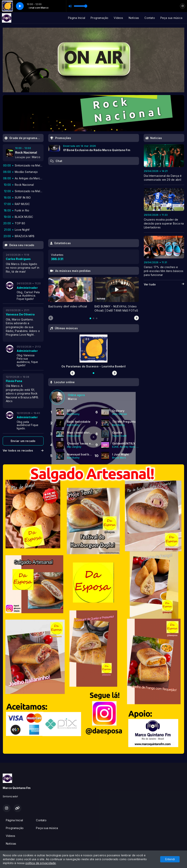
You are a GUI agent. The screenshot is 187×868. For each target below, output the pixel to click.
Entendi (170, 859)
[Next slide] (136, 318)
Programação (99, 18)
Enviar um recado (23, 441)
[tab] (90, 318)
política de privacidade (41, 863)
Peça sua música (171, 18)
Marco (36, 157)
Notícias (134, 18)
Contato (150, 18)
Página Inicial (77, 18)
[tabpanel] (71, 295)
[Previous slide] (51, 318)
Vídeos (118, 18)
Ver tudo (164, 284)
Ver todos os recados (23, 450)
